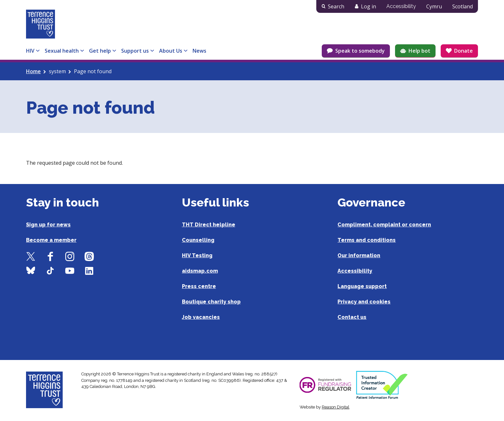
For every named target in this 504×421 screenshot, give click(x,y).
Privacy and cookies (364, 302)
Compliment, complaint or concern (384, 225)
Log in (369, 6)
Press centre (199, 286)
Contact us (352, 317)
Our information (359, 255)
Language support (362, 286)
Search (336, 6)
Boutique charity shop (211, 302)
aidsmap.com (200, 271)
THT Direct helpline (209, 225)
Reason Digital (336, 407)
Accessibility (401, 6)
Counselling (198, 240)
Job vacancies (201, 317)
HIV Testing (197, 255)
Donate (464, 51)
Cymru (434, 6)
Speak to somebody (360, 51)
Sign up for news (48, 225)
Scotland (463, 6)
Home (33, 71)
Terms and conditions (367, 240)
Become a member (51, 240)
